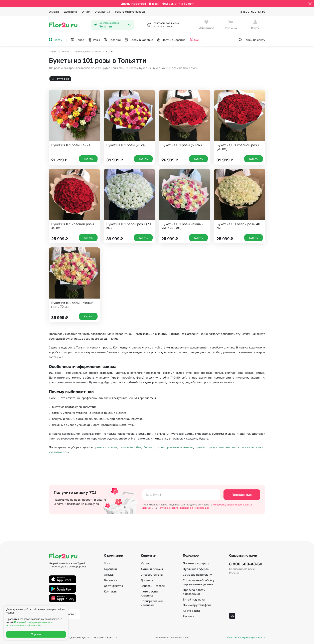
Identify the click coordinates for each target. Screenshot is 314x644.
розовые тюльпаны (180, 447)
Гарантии (110, 569)
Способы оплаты (152, 575)
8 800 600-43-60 (246, 564)
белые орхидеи (154, 447)
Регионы (189, 616)
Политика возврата (196, 563)
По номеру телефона (197, 605)
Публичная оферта (196, 569)
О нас (86, 12)
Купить (88, 159)
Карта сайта (191, 611)
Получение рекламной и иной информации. (183, 508)
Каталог (146, 563)
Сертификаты (113, 586)
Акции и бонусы (152, 569)
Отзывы (102, 12)
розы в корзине (106, 447)
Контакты (111, 591)
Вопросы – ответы (153, 586)
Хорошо (36, 634)
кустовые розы (59, 452)
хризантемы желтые (221, 447)
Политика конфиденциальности (246, 638)
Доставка (70, 12)
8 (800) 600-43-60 (253, 12)
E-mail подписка (194, 599)
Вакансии (111, 580)
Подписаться (242, 495)
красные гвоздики (251, 447)
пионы (200, 447)
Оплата (54, 12)
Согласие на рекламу (197, 575)
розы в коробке (130, 447)
